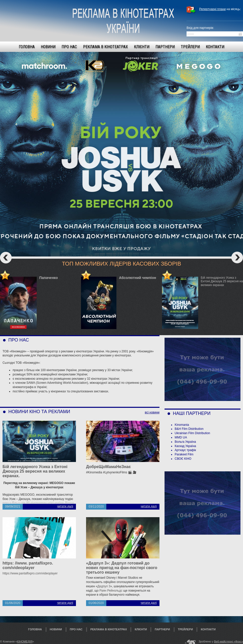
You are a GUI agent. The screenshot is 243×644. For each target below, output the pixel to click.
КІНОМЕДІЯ (25, 641)
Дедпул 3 (104, 586)
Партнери (165, 47)
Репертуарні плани (212, 9)
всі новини (152, 412)
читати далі (65, 506)
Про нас (69, 47)
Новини (48, 47)
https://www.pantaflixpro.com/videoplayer (30, 573)
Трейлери (190, 47)
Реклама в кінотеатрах (105, 47)
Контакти (215, 47)
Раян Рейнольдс (111, 591)
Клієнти (142, 47)
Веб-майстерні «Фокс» (229, 641)
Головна (27, 47)
